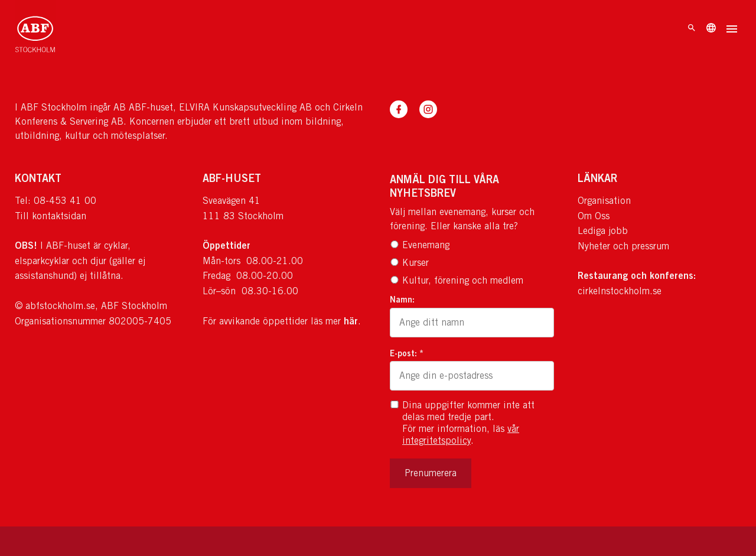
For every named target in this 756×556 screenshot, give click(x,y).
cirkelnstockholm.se (620, 291)
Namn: (402, 299)
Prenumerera (431, 473)
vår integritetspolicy (461, 435)
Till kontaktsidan (50, 216)
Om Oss (594, 216)
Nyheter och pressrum (623, 246)
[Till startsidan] (35, 30)
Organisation (604, 201)
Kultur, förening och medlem (457, 280)
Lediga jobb (603, 231)
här (351, 321)
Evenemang (420, 245)
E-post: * (407, 353)
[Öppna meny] (732, 30)
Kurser (409, 263)
